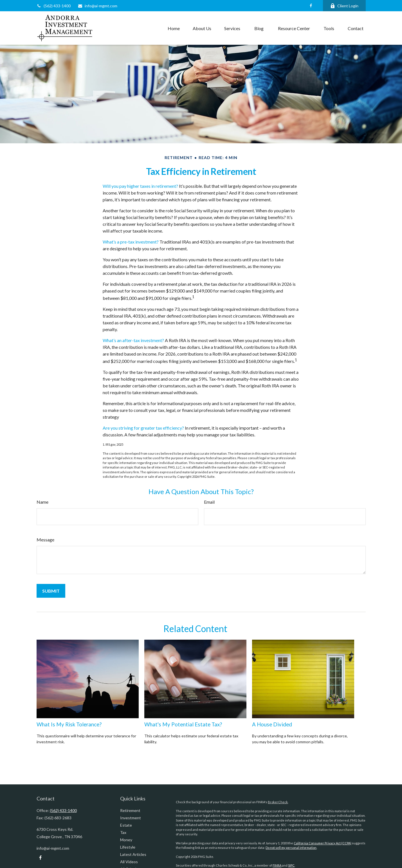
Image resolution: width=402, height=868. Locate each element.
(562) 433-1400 (54, 6)
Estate (126, 825)
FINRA (277, 865)
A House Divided (272, 724)
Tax (123, 832)
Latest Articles (133, 854)
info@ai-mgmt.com (97, 6)
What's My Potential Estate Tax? (183, 724)
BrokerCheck (278, 802)
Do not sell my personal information (291, 848)
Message (45, 540)
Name (42, 502)
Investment (131, 818)
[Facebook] (311, 6)
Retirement (130, 810)
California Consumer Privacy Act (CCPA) (323, 843)
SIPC (291, 865)
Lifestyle (128, 847)
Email (209, 502)
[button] (174, 28)
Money (126, 840)
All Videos (129, 862)
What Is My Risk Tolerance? (69, 724)
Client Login (344, 6)
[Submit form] (51, 591)
